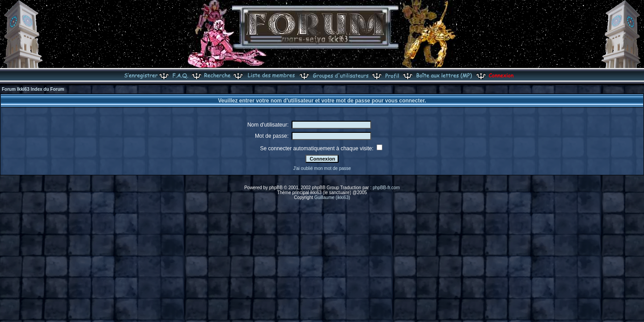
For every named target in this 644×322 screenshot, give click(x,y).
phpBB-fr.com (386, 188)
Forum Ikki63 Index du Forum (33, 89)
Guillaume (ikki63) (332, 197)
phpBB (276, 188)
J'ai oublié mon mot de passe (322, 168)
